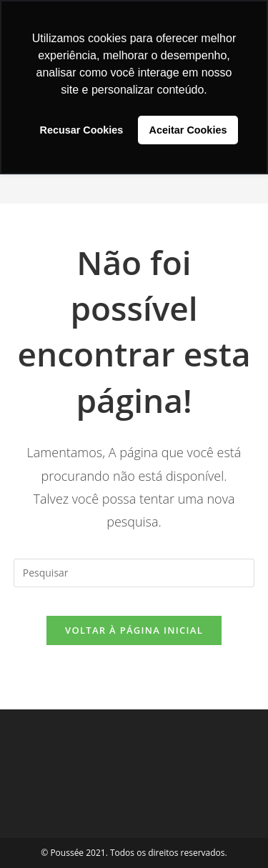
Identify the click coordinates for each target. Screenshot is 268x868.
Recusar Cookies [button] (82, 130)
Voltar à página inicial (134, 630)
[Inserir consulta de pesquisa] (134, 573)
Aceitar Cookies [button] (188, 130)
